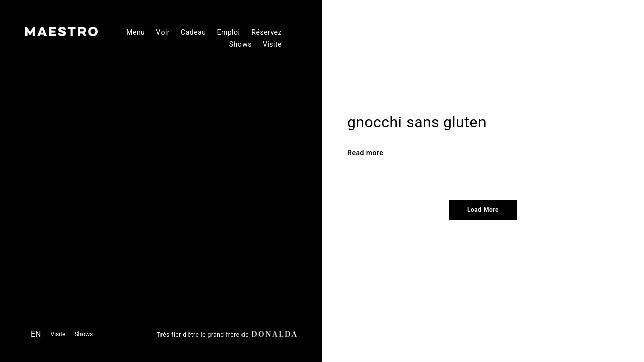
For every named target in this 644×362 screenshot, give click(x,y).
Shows (240, 44)
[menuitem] (36, 336)
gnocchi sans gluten (417, 122)
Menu (136, 32)
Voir (163, 32)
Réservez (266, 32)
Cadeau (193, 32)
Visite (272, 44)
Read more (365, 153)
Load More (483, 210)
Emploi (228, 32)
